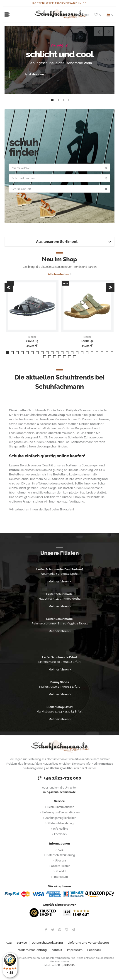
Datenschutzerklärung (61, 855)
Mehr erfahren (59, 581)
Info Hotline (61, 829)
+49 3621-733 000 (59, 778)
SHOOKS (69, 965)
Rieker (32, 337)
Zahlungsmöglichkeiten (61, 818)
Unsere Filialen (61, 866)
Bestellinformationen (61, 807)
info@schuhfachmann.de (59, 792)
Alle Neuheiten (58, 274)
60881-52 (87, 341)
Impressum (61, 877)
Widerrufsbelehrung (61, 823)
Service (22, 943)
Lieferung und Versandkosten (61, 812)
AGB (61, 850)
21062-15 (32, 341)
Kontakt (61, 871)
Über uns (61, 861)
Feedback (61, 834)
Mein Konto (82, 15)
